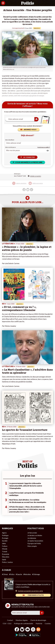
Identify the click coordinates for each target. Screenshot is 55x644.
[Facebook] (17, 630)
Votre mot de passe (10, 147)
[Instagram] (33, 630)
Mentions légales (22, 620)
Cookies (48, 623)
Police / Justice (7, 562)
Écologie (5, 538)
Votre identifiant (10, 140)
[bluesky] (22, 630)
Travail (5, 551)
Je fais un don (32, 533)
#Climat (5, 574)
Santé (4, 559)
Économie (6, 554)
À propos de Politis (34, 543)
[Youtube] (28, 630)
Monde (5, 549)
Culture (5, 546)
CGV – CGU (7, 623)
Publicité (39, 623)
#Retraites (27, 574)
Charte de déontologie (38, 620)
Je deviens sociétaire (35, 535)
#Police (12, 574)
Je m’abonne (32, 538)
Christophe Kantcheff (18, 28)
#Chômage (36, 574)
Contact (10, 620)
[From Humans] (38, 630)
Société (5, 541)
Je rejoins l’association (35, 541)
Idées (4, 543)
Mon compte (32, 546)
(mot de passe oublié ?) (44, 147)
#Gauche (19, 574)
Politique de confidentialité (24, 623)
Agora (4, 533)
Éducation (6, 557)
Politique (5, 535)
